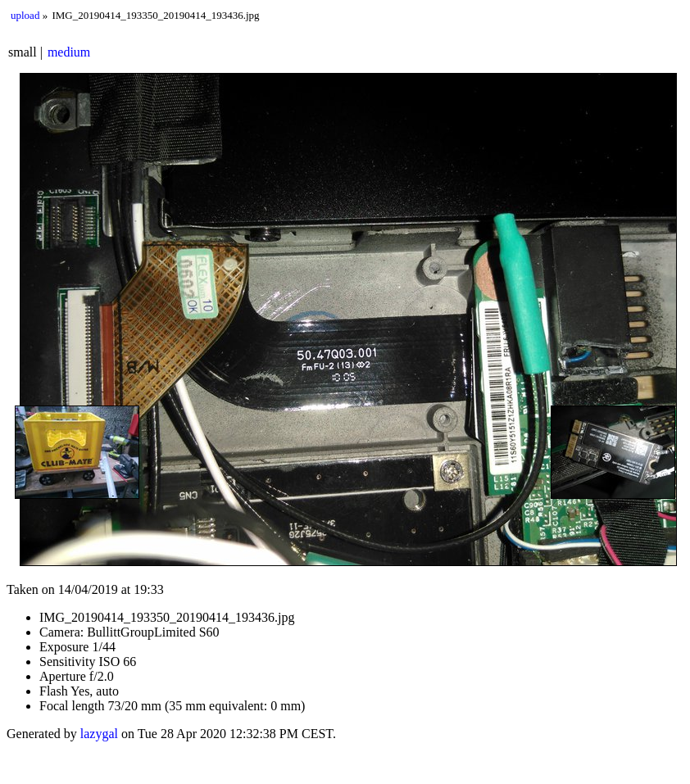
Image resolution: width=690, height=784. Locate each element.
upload (25, 15)
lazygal (99, 734)
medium (69, 52)
